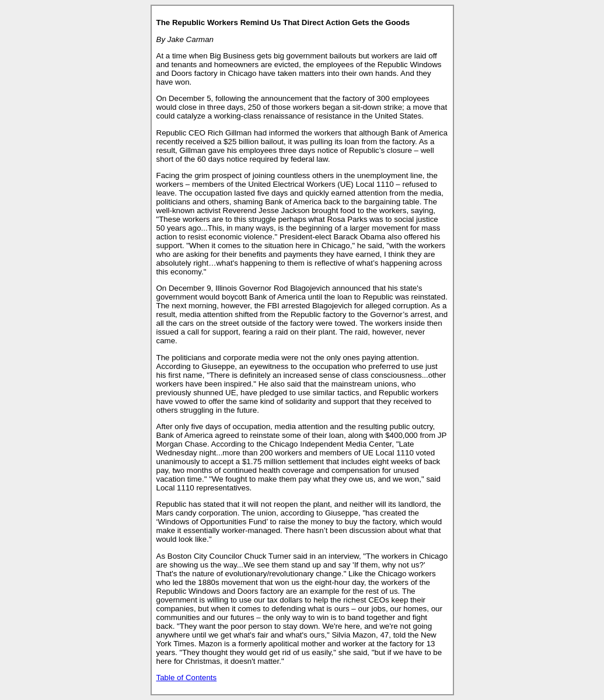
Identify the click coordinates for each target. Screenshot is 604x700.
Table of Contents (187, 678)
